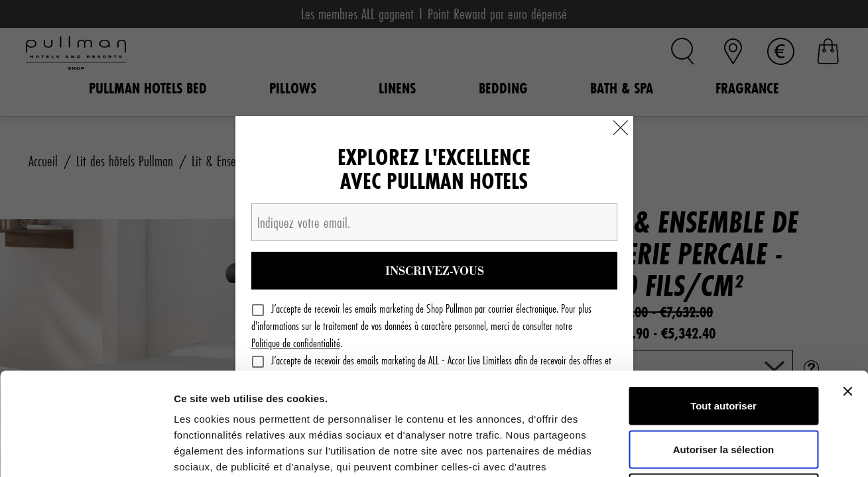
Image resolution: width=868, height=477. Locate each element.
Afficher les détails (730, 451)
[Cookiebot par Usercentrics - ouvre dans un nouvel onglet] (86, 451)
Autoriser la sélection (724, 347)
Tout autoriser (723, 303)
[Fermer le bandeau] (847, 289)
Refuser (723, 390)
